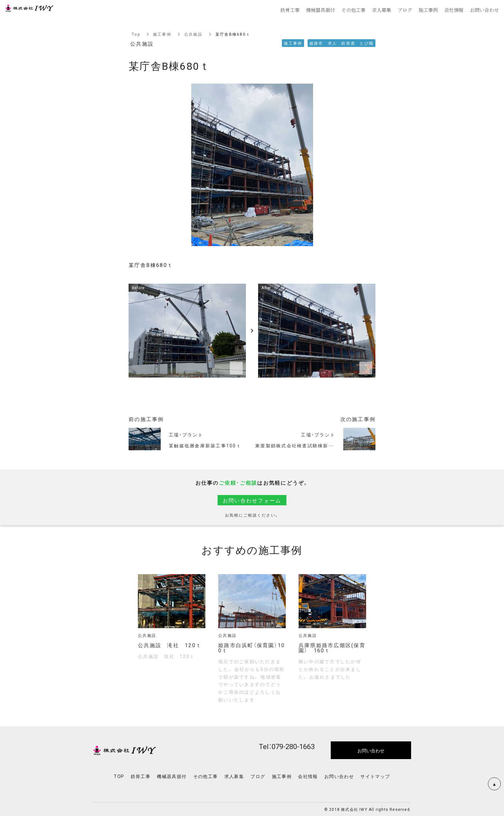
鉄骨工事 (141, 776)
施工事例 (162, 34)
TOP (119, 776)
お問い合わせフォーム (252, 500)
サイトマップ (375, 776)
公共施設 (193, 34)
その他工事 (206, 776)
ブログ (258, 776)
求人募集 (234, 776)
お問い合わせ (339, 776)
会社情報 (308, 776)
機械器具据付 (172, 776)
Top (136, 34)
